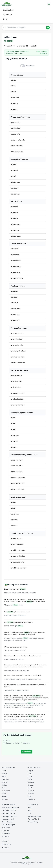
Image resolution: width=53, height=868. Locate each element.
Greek (4, 771)
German (4, 797)
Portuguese (6, 791)
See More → (6, 836)
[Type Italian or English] (26, 28)
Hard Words (6, 828)
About (30, 810)
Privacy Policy (33, 822)
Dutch (4, 788)
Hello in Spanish (7, 822)
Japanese (5, 779)
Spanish (4, 782)
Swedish (31, 791)
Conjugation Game (35, 816)
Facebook (6, 844)
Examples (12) (23, 46)
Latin (30, 774)
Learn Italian (6, 833)
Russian (4, 774)
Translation (30, 66)
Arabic (4, 776)
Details (34, 46)
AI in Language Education (10, 808)
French (4, 794)
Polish (30, 797)
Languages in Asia (8, 819)
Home (30, 808)
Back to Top (26, 751)
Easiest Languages (8, 825)
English (4, 785)
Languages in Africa (9, 810)
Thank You (5, 830)
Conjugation (8, 10)
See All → (5, 799)
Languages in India (8, 813)
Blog (5, 19)
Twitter (5, 847)
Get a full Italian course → (42, 53)
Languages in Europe (9, 816)
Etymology (8, 14)
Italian (18, 743)
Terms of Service (34, 819)
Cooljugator (8, 743)
